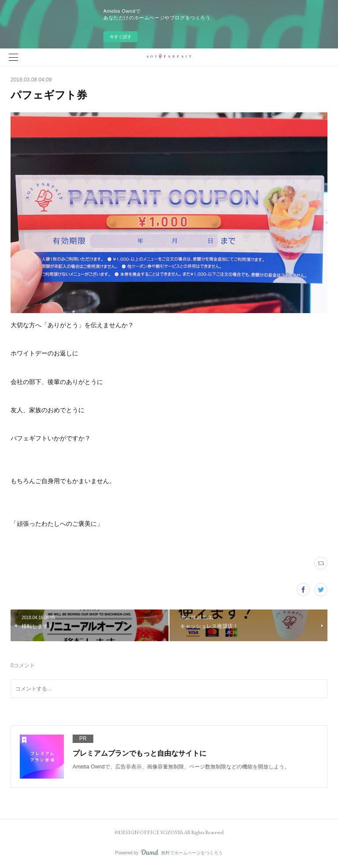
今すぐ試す (121, 37)
